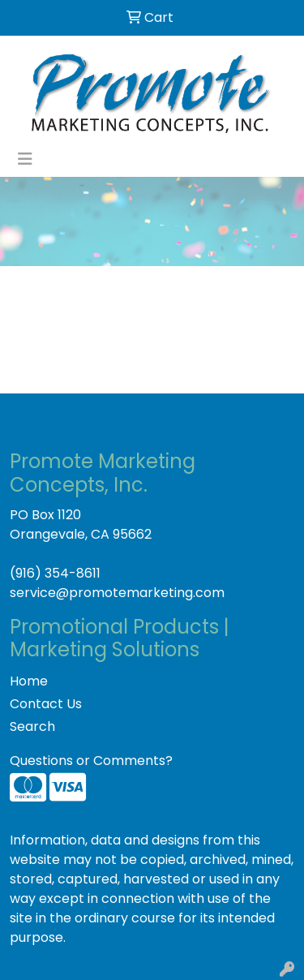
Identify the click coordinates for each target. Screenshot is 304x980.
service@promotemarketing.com (117, 593)
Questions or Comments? (91, 761)
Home (29, 681)
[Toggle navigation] (25, 159)
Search (32, 726)
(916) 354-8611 (55, 573)
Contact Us (46, 704)
